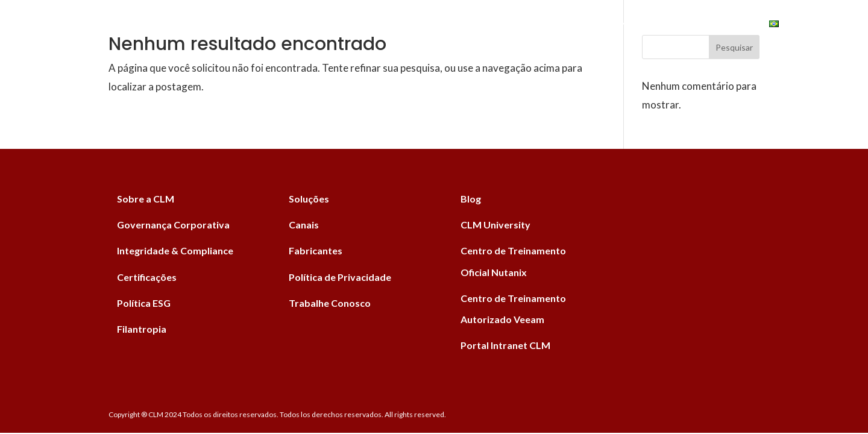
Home (213, 25)
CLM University (495, 225)
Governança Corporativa (173, 225)
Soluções (268, 25)
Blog (515, 25)
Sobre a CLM (146, 199)
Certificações (147, 277)
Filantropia (142, 329)
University (715, 25)
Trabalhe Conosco (330, 303)
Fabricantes (404, 25)
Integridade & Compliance (175, 250)
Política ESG (144, 303)
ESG (651, 25)
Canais (469, 25)
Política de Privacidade (340, 277)
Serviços (333, 25)
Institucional (579, 25)
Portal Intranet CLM (505, 345)
